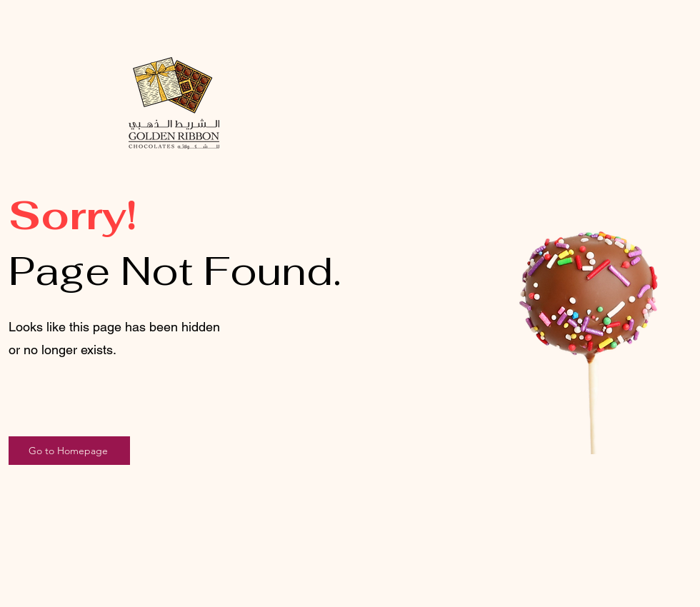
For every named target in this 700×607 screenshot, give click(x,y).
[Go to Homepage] (69, 451)
